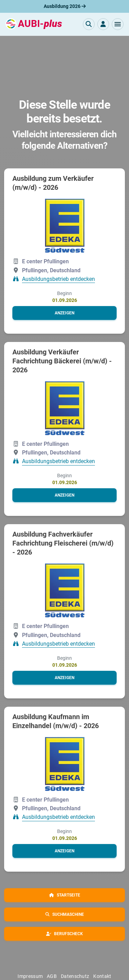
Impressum (30, 976)
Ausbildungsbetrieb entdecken (58, 279)
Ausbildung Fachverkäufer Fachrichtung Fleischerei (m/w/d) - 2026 (63, 543)
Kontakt (102, 976)
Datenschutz (75, 976)
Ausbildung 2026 (65, 6)
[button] (118, 24)
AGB (52, 976)
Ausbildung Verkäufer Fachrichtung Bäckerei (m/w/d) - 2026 (62, 361)
